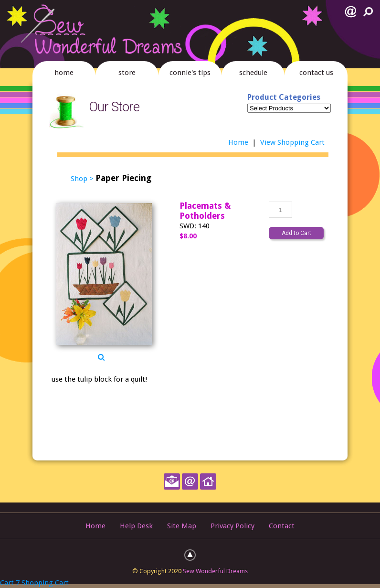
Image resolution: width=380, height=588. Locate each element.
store (127, 73)
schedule (253, 73)
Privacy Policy (232, 526)
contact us (316, 73)
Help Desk (136, 526)
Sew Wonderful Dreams (215, 571)
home (64, 73)
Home (238, 142)
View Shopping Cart (292, 142)
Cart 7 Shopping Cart (34, 583)
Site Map (182, 526)
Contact (282, 526)
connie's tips (190, 73)
